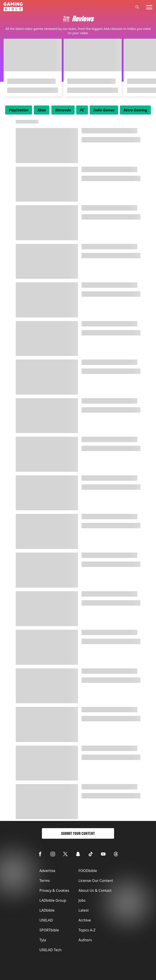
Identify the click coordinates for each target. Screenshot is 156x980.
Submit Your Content (78, 833)
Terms (45, 881)
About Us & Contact (95, 890)
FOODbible (88, 871)
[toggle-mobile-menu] (149, 7)
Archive (85, 920)
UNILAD (46, 920)
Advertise (47, 871)
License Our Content (96, 881)
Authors (85, 940)
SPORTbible (49, 930)
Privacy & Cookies (54, 890)
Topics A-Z (87, 930)
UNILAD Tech (50, 950)
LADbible (47, 910)
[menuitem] (19, 110)
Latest (84, 910)
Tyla (43, 940)
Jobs (82, 900)
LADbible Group (53, 900)
